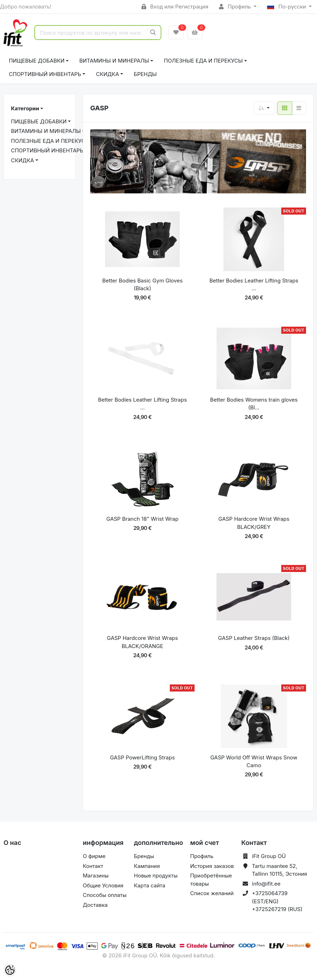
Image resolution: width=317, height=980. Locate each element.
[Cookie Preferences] (10, 970)
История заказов (212, 866)
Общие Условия (103, 885)
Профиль (236, 7)
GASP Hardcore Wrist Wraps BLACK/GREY (254, 523)
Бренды (145, 74)
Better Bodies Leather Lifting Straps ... (254, 285)
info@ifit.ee (266, 884)
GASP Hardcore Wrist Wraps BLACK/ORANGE (142, 642)
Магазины (96, 876)
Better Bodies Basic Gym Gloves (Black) (142, 285)
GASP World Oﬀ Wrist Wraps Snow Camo (254, 762)
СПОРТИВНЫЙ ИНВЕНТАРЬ (45, 74)
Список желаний (212, 893)
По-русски (287, 7)
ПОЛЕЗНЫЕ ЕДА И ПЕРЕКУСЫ (203, 61)
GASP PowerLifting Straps (142, 757)
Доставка (95, 905)
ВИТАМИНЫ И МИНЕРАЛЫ (114, 61)
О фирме (94, 856)
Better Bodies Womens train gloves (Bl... (254, 404)
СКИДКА (107, 74)
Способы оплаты (105, 895)
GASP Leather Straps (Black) (254, 638)
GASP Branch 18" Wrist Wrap (143, 519)
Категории (25, 108)
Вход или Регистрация (175, 7)
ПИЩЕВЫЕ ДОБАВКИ (37, 61)
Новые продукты (155, 876)
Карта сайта (149, 885)
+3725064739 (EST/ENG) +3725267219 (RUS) (277, 901)
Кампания (147, 866)
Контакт (93, 866)
